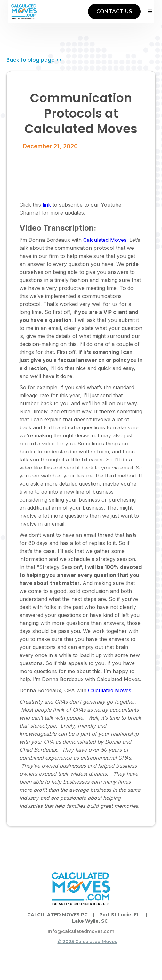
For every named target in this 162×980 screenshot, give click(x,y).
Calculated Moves (105, 240)
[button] (147, 12)
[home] (24, 12)
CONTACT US (114, 11)
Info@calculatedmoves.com (81, 931)
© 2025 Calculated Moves (87, 942)
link (48, 205)
